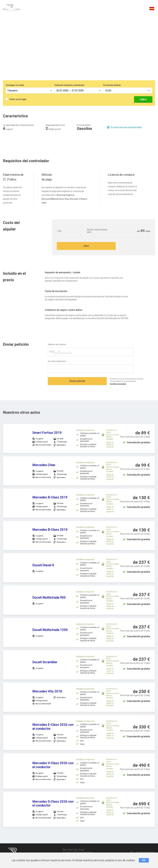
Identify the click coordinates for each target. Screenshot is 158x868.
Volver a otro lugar (18, 99)
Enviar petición (77, 382)
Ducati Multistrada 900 (49, 598)
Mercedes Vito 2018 (47, 692)
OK (144, 860)
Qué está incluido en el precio (94, 9)
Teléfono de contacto (57, 345)
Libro (143, 99)
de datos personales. (119, 384)
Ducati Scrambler (45, 663)
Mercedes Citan (44, 465)
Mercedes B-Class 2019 (50, 498)
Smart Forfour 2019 (47, 433)
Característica (35, 9)
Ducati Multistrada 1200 (50, 630)
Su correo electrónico (57, 362)
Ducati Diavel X (43, 565)
